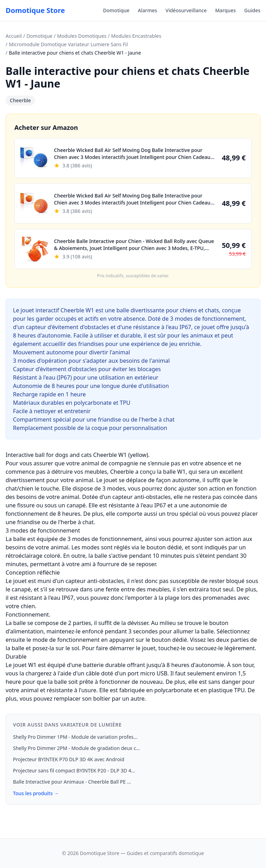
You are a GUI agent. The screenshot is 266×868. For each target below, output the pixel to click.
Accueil (14, 36)
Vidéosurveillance (186, 10)
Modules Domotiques (82, 36)
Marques (226, 10)
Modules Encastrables (136, 36)
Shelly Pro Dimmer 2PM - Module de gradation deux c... (76, 748)
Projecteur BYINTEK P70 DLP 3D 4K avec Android (69, 759)
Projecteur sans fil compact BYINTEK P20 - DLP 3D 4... (74, 770)
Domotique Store (35, 10)
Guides (252, 10)
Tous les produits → (36, 793)
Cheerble (20, 100)
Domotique (116, 10)
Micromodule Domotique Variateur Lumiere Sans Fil (68, 44)
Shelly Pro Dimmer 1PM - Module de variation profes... (75, 737)
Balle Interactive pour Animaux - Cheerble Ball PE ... (72, 782)
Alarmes (147, 10)
